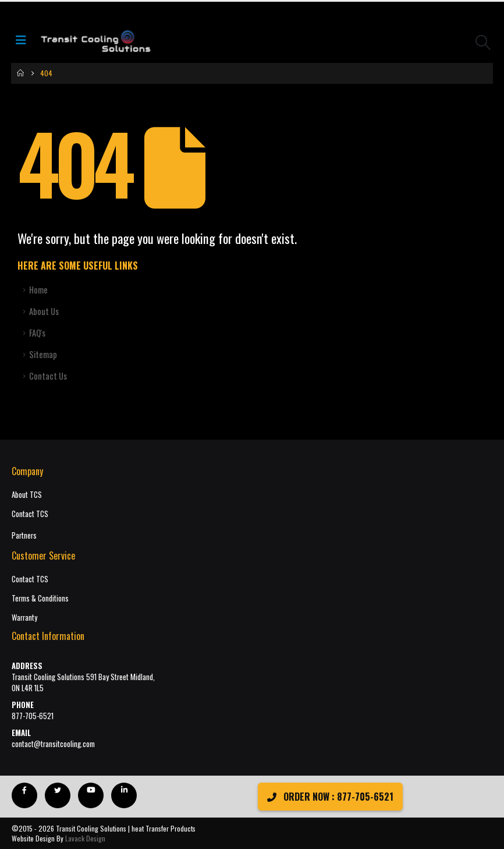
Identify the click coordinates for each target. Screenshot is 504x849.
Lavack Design (85, 838)
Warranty (24, 618)
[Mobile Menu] (24, 42)
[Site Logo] (95, 42)
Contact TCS (30, 514)
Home (38, 290)
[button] (483, 42)
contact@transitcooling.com (53, 744)
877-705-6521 (33, 716)
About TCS (27, 495)
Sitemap (43, 354)
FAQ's (37, 333)
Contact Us (48, 376)
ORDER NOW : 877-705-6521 (330, 797)
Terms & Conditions (40, 598)
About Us (44, 311)
